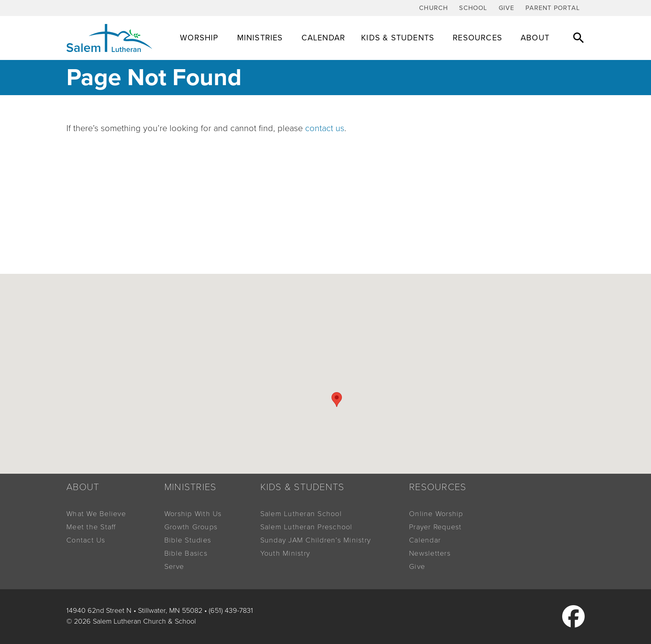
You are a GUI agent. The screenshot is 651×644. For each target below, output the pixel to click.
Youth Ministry (285, 553)
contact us (325, 128)
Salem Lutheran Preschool (307, 527)
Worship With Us (193, 514)
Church (433, 8)
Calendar (324, 38)
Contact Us (86, 540)
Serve (174, 566)
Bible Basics (186, 553)
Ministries (261, 38)
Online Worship (436, 514)
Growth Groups (191, 527)
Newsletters (430, 553)
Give (507, 8)
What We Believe (96, 514)
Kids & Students (399, 38)
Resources (479, 38)
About (536, 38)
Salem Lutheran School (301, 514)
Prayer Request (435, 527)
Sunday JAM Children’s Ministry (316, 540)
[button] (579, 38)
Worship (200, 38)
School (473, 8)
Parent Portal (553, 8)
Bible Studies (188, 540)
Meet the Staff (91, 527)
